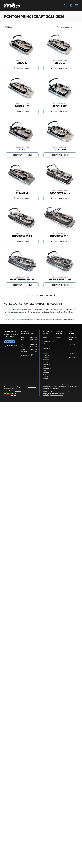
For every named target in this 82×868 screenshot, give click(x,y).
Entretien (71, 351)
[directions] (71, 6)
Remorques (46, 353)
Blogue (70, 340)
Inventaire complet (58, 338)
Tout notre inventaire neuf (47, 338)
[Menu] (77, 6)
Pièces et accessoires (72, 354)
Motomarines (46, 348)
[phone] (65, 6)
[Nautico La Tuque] (12, 6)
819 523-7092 (10, 346)
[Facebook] (32, 355)
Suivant (51, 295)
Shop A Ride (18, 391)
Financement (72, 342)
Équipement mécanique (46, 356)
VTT (44, 344)
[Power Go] (22, 394)
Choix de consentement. (56, 395)
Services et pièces (71, 348)
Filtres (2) (9, 27)
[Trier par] (67, 27)
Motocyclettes (47, 341)
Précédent (32, 295)
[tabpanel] (29, 344)
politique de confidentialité (50, 393)
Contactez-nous (73, 337)
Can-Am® (45, 362)
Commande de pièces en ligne (73, 358)
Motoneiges (46, 360)
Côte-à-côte (46, 346)
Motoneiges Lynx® (46, 373)
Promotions (72, 344)
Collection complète (45, 377)
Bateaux (45, 351)
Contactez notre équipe (12, 320)
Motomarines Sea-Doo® (46, 365)
